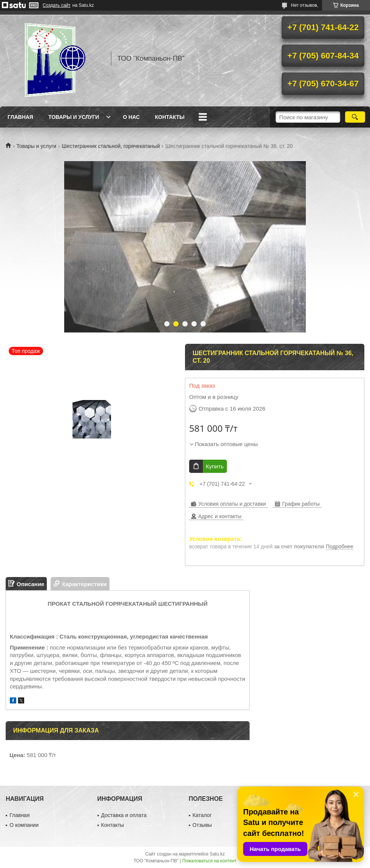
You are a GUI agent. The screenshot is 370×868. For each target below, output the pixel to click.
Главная (20, 117)
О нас (131, 117)
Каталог (202, 815)
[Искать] (355, 117)
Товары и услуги (74, 117)
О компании (24, 825)
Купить (215, 466)
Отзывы (202, 825)
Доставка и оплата (124, 815)
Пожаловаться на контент (209, 861)
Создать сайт (57, 5)
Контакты (170, 117)
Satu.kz (217, 854)
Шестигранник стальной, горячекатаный (111, 146)
